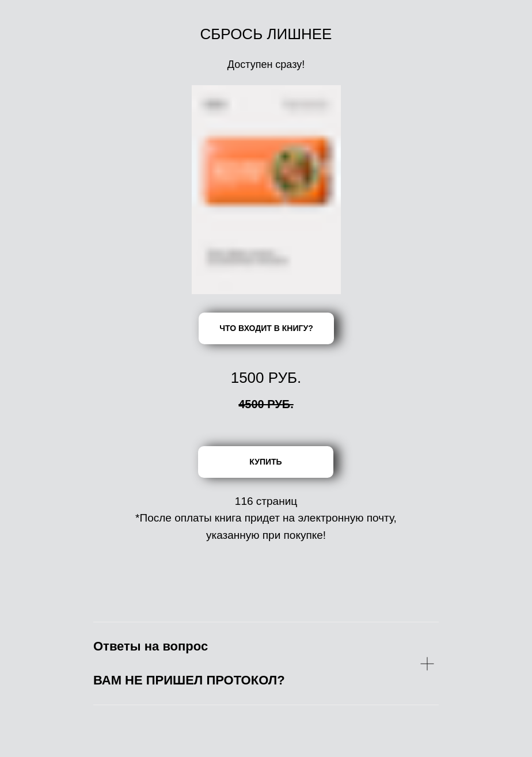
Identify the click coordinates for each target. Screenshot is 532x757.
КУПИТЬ (265, 462)
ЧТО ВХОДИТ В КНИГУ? (266, 328)
